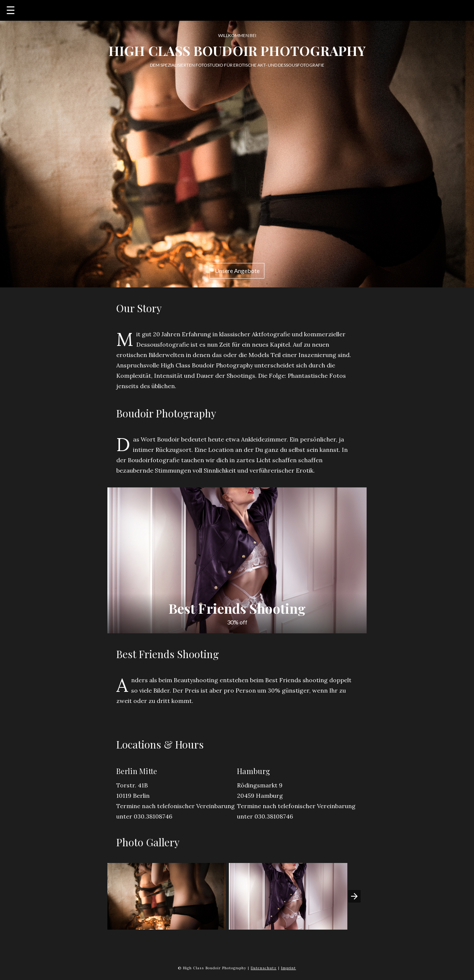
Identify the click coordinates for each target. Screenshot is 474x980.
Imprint (289, 968)
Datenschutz (264, 968)
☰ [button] (11, 10)
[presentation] (354, 896)
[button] (167, 896)
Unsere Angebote (237, 271)
